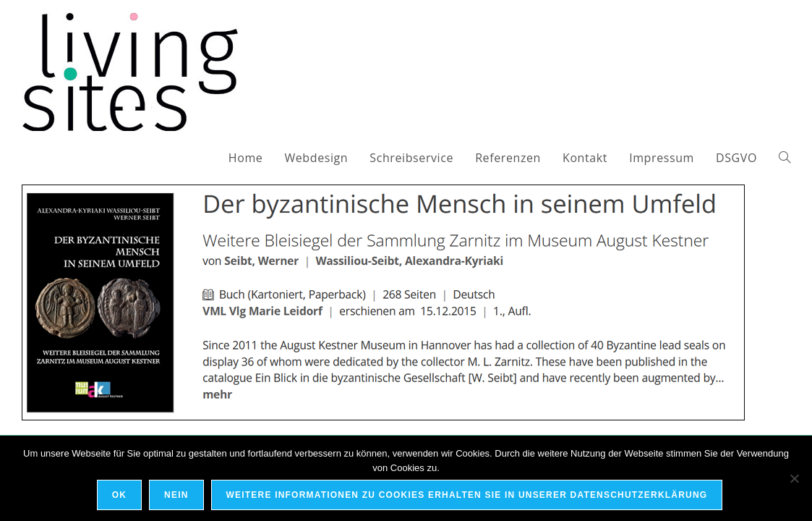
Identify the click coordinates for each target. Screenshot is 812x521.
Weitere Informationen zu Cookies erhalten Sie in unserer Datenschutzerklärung (467, 495)
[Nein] (794, 478)
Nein (176, 495)
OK (119, 495)
